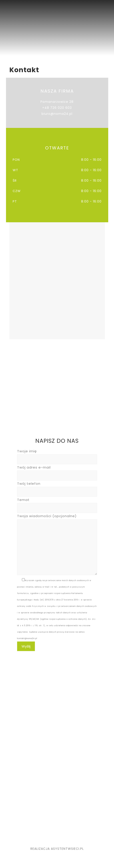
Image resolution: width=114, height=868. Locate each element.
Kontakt (18, 771)
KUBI (15, 802)
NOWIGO (19, 814)
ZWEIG (17, 820)
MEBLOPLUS (21, 808)
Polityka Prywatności (29, 777)
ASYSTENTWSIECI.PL (67, 849)
